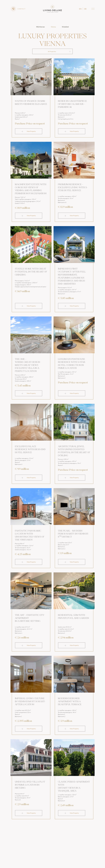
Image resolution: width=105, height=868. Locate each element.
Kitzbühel (65, 27)
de (85, 9)
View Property (29, 132)
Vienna (53, 27)
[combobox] (52, 51)
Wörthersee (41, 27)
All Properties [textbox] (52, 51)
